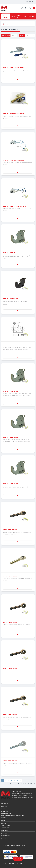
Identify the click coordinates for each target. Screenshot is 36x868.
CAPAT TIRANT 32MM (10, 530)
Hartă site (19, 863)
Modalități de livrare (7, 812)
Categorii (5, 16)
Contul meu (4, 833)
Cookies (3, 817)
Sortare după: (6, 35)
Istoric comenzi (5, 835)
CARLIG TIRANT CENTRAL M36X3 (14, 68)
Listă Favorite (5, 837)
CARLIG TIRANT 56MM (10, 437)
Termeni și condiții (6, 810)
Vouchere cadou (6, 825)
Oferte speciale (5, 827)
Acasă (13, 16)
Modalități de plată (6, 814)
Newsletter (4, 839)
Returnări (12, 863)
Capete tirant (7, 25)
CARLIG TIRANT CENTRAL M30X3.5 (14, 206)
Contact (32, 16)
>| (20, 780)
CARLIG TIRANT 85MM (10, 252)
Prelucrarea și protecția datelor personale (12, 815)
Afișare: (22, 35)
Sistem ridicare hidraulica (15, 23)
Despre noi (19, 16)
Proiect (26, 16)
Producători (4, 823)
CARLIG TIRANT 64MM (10, 299)
